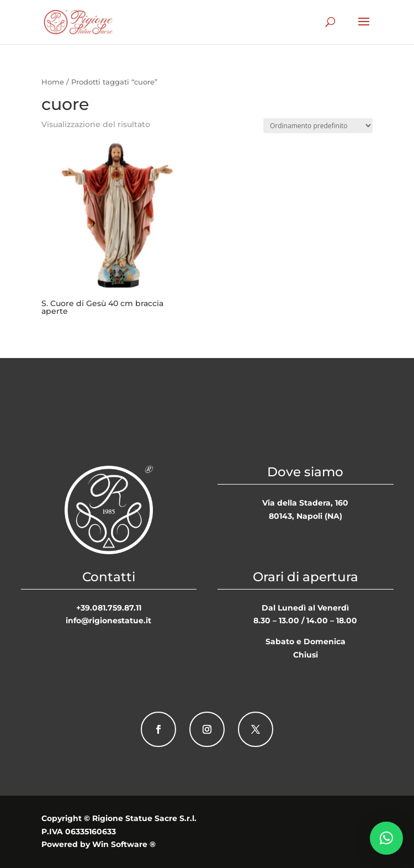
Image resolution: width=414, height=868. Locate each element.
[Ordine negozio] (318, 126)
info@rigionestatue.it (108, 620)
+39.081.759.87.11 (109, 608)
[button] (386, 838)
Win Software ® (124, 844)
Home (53, 82)
